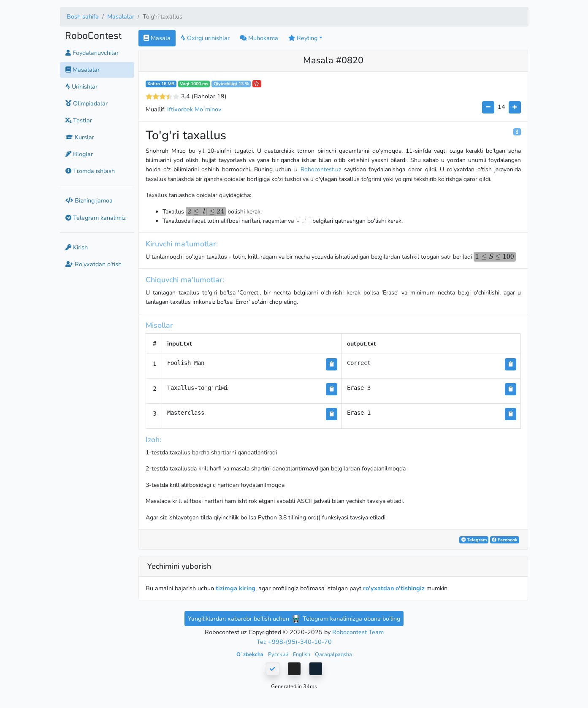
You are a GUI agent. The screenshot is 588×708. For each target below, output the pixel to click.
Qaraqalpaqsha (333, 654)
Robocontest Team (358, 632)
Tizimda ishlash (90, 171)
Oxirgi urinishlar (205, 38)
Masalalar (121, 16)
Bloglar (79, 154)
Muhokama (259, 38)
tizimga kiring (236, 588)
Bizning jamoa (89, 200)
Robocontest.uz (321, 169)
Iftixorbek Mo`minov (194, 109)
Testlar (79, 120)
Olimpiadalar (87, 103)
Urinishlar (81, 86)
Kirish (77, 247)
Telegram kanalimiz (96, 218)
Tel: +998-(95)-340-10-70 (294, 642)
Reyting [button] (303, 38)
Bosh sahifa (83, 16)
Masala (157, 38)
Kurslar (80, 137)
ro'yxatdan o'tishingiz (394, 588)
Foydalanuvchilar (92, 53)
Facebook (505, 540)
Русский (279, 654)
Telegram (474, 540)
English (302, 654)
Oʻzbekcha (251, 654)
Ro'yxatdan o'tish (93, 264)
